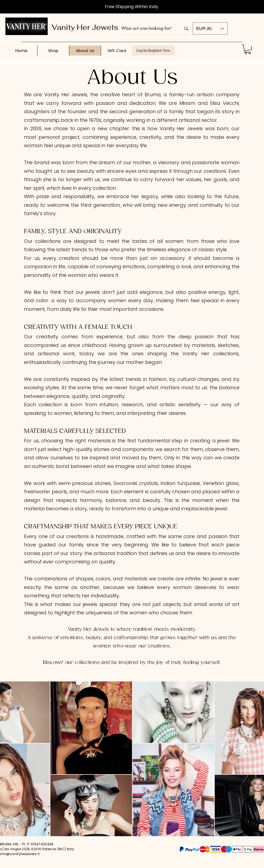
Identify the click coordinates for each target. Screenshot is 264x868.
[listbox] (210, 28)
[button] (210, 28)
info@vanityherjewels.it (20, 854)
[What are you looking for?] (147, 29)
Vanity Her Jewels (85, 27)
